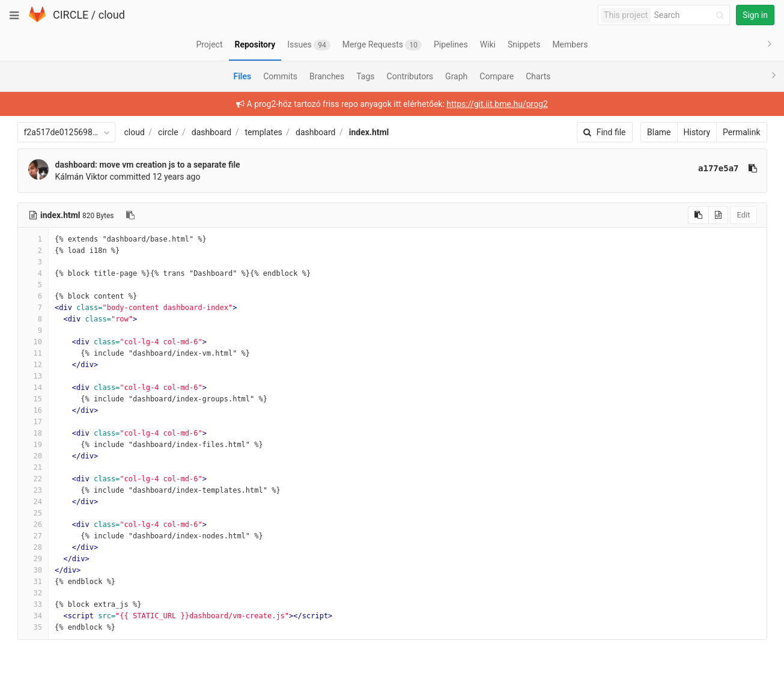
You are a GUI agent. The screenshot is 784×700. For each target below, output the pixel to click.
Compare (497, 76)
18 (33, 433)
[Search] (691, 15)
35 (33, 627)
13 (33, 376)
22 (33, 479)
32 (33, 593)
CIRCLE (71, 15)
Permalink (741, 132)
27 (33, 536)
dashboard (211, 132)
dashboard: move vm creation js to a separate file (148, 165)
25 (33, 513)
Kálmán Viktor (82, 177)
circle (168, 132)
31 (33, 582)
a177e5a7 (718, 168)
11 (33, 353)
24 (33, 502)
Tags (365, 76)
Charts (538, 76)
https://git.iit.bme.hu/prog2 (497, 104)
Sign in (755, 15)
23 (33, 490)
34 (33, 616)
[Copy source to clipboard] (698, 215)
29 (33, 559)
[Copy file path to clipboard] (130, 215)
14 (33, 388)
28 (33, 547)
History (697, 132)
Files (242, 76)
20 (33, 456)
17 (33, 422)
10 (33, 342)
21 (33, 467)
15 (33, 399)
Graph (456, 76)
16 (33, 410)
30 (33, 570)
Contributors (410, 76)
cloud (112, 15)
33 (33, 604)
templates (263, 132)
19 (33, 445)
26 (33, 525)
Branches (327, 76)
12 (33, 365)
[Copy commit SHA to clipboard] (753, 168)
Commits (280, 76)
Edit (743, 215)
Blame (659, 132)
